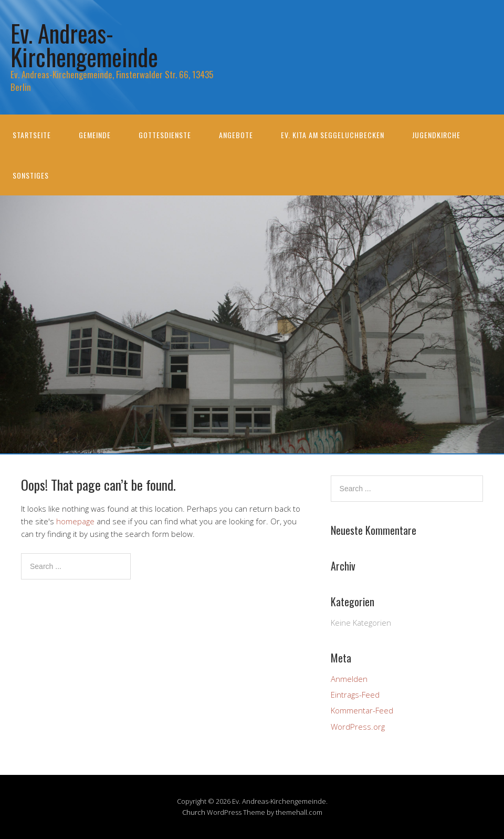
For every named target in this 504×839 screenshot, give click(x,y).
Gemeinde (95, 135)
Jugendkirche (436, 135)
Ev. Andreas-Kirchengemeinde (84, 45)
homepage (75, 521)
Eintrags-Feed (355, 695)
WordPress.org (358, 727)
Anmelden (349, 679)
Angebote (236, 135)
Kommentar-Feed (362, 710)
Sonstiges (31, 175)
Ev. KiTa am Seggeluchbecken (333, 135)
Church (194, 812)
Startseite (32, 135)
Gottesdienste (165, 135)
